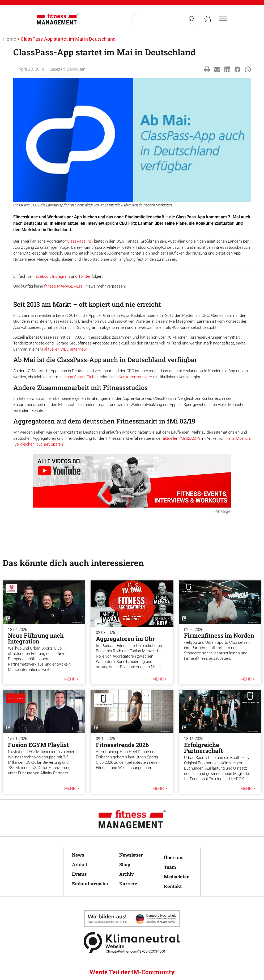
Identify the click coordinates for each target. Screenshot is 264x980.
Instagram (61, 276)
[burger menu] (223, 19)
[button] (207, 70)
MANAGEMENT (71, 286)
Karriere (128, 884)
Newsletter (131, 855)
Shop (125, 864)
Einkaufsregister (90, 884)
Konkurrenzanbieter (135, 377)
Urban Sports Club (78, 377)
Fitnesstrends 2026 (122, 745)
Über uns (174, 857)
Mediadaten (177, 877)
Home (10, 39)
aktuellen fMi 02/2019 (182, 438)
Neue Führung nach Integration (36, 638)
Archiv (127, 874)
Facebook (42, 276)
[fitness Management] (58, 19)
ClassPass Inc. (80, 241)
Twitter (84, 276)
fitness (51, 286)
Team (170, 867)
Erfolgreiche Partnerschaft (203, 748)
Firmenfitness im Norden (219, 635)
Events (79, 874)
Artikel (79, 864)
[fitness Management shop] (208, 19)
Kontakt (173, 886)
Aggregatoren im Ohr (125, 639)
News (78, 855)
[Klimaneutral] (132, 919)
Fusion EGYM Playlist (38, 745)
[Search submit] (192, 19)
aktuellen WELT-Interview (65, 349)
